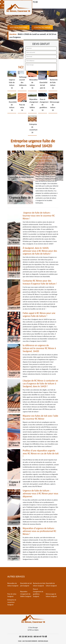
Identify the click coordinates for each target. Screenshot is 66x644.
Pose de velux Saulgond (12, 595)
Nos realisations (18, 27)
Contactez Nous (42, 27)
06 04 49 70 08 (40, 636)
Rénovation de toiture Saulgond (13, 584)
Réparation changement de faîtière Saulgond (26, 594)
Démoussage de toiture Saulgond (51, 595)
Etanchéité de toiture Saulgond (51, 584)
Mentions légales (43, 641)
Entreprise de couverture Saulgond (12, 602)
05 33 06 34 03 (26, 636)
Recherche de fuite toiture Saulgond (39, 584)
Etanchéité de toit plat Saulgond (26, 584)
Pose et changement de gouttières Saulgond (38, 593)
